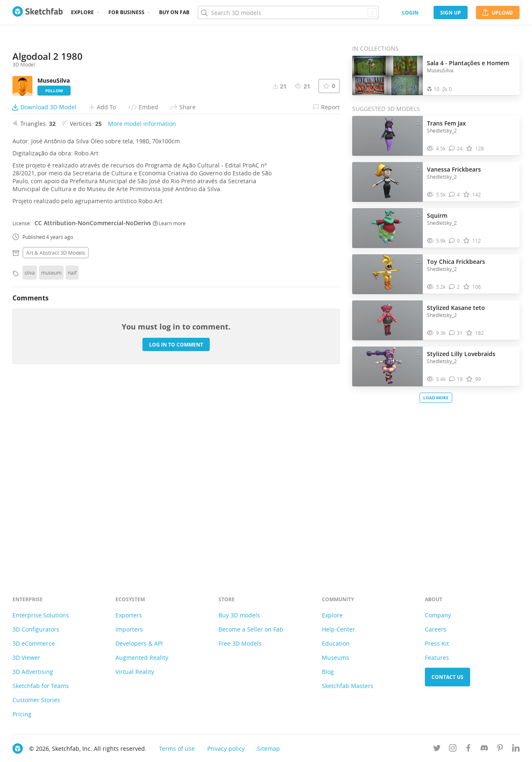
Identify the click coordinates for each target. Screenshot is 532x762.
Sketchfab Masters (348, 686)
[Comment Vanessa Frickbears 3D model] (455, 195)
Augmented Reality (142, 658)
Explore (82, 12)
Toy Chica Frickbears (456, 262)
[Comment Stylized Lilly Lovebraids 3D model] (456, 379)
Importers (129, 629)
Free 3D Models (240, 643)
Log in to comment (176, 528)
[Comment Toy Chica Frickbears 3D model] (455, 287)
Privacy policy (226, 748)
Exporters (129, 615)
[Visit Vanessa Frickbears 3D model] (387, 182)
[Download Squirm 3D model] (418, 214)
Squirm (437, 215)
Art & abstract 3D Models (56, 436)
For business (126, 12)
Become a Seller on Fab (251, 629)
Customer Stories (36, 700)
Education (336, 643)
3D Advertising (33, 672)
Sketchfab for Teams (41, 686)
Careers (436, 629)
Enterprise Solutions (41, 615)
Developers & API (139, 643)
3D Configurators (36, 629)
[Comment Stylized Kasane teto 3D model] (456, 333)
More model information (142, 307)
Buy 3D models (239, 615)
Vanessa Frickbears (454, 169)
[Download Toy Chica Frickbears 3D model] (418, 260)
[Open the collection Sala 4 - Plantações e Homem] (387, 75)
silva (30, 456)
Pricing (22, 714)
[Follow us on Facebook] (468, 749)
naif (72, 456)
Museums (336, 658)
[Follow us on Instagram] (453, 749)
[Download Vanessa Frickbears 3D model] (418, 167)
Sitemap (268, 748)
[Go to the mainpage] (38, 12)
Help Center (338, 629)
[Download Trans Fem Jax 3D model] (418, 121)
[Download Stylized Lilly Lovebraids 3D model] (418, 352)
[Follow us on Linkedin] (516, 749)
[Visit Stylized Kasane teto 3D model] (387, 320)
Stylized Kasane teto (456, 308)
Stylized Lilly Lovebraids (461, 354)
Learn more (169, 406)
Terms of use (177, 748)
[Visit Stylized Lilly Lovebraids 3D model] (387, 366)
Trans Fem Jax (446, 123)
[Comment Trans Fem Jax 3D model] (456, 149)
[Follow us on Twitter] (437, 749)
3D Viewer (26, 658)
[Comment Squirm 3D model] (455, 241)
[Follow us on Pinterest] (500, 749)
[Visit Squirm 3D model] (387, 228)
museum (51, 456)
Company (438, 615)
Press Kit (437, 643)
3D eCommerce (34, 643)
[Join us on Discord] (484, 749)
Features (437, 658)
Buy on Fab (174, 12)
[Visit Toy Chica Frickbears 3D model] (387, 274)
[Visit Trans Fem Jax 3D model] (387, 136)
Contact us (447, 677)
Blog (328, 672)
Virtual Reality (135, 672)
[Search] (288, 12)
